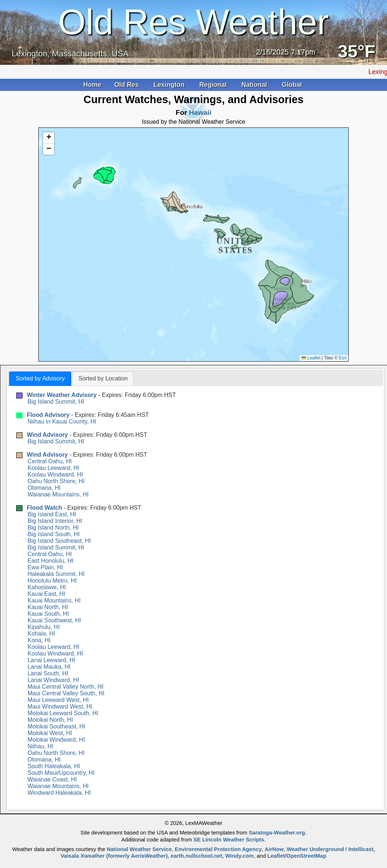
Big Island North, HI (53, 528)
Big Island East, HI (52, 514)
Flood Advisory (48, 415)
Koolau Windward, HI (55, 475)
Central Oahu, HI (50, 461)
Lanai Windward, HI (53, 680)
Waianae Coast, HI (52, 779)
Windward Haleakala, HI (59, 793)
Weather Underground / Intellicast (330, 849)
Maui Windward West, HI (60, 707)
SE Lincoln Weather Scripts (229, 840)
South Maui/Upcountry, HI (61, 773)
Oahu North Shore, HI (56, 481)
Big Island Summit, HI (56, 402)
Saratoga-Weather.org (277, 833)
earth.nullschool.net (196, 856)
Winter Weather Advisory (62, 395)
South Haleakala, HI (54, 766)
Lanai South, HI (48, 673)
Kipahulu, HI (44, 627)
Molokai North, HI (50, 720)
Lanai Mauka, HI (49, 667)
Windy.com (239, 856)
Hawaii (200, 113)
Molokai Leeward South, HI (63, 713)
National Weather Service (139, 849)
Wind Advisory (47, 435)
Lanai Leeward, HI (52, 660)
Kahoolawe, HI (47, 587)
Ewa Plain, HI (45, 567)
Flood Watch (44, 508)
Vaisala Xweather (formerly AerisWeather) (114, 856)
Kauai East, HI (46, 594)
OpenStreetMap (306, 856)
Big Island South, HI (54, 534)
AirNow (274, 849)
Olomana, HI (44, 488)
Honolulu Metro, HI (52, 581)
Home (92, 85)
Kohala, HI (41, 634)
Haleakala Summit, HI (56, 574)
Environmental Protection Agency (218, 849)
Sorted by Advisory (40, 378)
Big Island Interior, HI (55, 521)
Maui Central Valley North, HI (66, 687)
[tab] (40, 379)
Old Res (127, 85)
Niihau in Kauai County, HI (62, 421)
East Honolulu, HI (51, 561)
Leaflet (311, 358)
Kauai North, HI (48, 607)
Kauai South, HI (48, 614)
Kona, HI (39, 640)
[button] (49, 138)
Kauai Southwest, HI (54, 620)
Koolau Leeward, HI (54, 468)
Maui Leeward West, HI (58, 700)
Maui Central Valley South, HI (66, 693)
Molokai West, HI (50, 733)
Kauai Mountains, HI (54, 600)
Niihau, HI (41, 746)
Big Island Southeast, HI (59, 541)
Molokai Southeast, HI (57, 726)
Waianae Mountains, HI (58, 494)
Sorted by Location (103, 378)
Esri (343, 358)
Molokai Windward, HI (56, 740)
